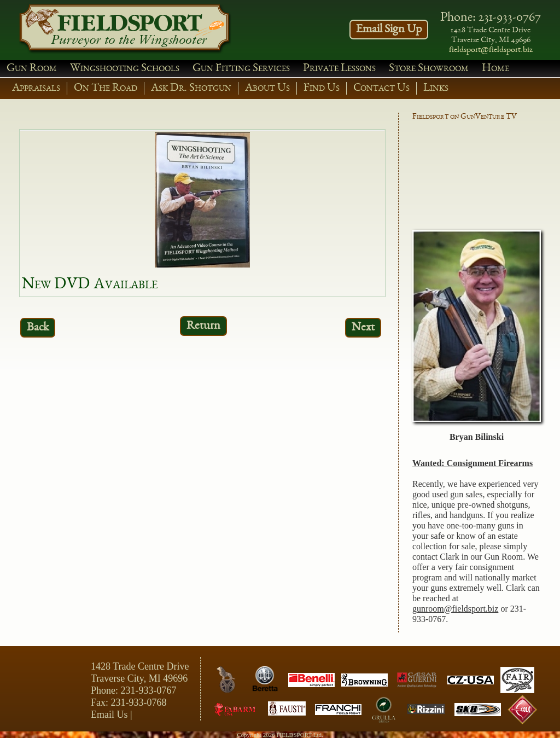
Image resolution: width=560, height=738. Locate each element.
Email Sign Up (389, 30)
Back (38, 328)
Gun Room (32, 69)
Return (203, 326)
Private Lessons (339, 69)
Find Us (322, 88)
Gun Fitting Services (241, 69)
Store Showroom (429, 69)
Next (363, 328)
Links (436, 88)
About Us (267, 88)
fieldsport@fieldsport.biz (491, 50)
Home (495, 69)
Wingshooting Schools (125, 69)
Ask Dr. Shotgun (191, 88)
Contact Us (381, 88)
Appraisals (36, 88)
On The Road (106, 88)
